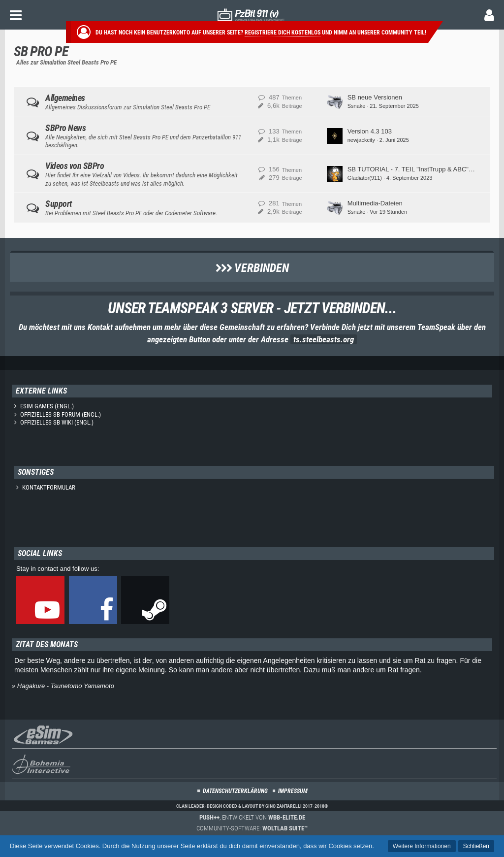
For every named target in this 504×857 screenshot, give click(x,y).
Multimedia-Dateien (375, 203)
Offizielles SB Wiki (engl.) (57, 422)
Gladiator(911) (365, 178)
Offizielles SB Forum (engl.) (61, 414)
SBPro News (65, 128)
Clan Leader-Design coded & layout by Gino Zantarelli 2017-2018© (252, 806)
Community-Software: (252, 828)
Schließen (476, 846)
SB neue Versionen (375, 97)
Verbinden (252, 268)
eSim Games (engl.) (47, 406)
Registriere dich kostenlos (283, 33)
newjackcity (361, 140)
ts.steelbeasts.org (324, 339)
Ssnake (357, 106)
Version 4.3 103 (370, 131)
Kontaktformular (49, 487)
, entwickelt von (252, 817)
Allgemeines (65, 98)
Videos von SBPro (75, 166)
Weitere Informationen (422, 846)
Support (59, 204)
